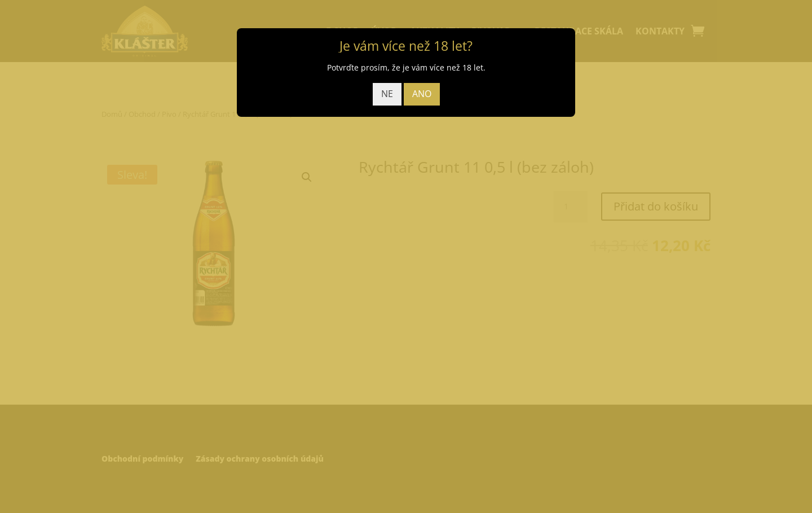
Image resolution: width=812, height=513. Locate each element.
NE (387, 94)
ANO (422, 94)
